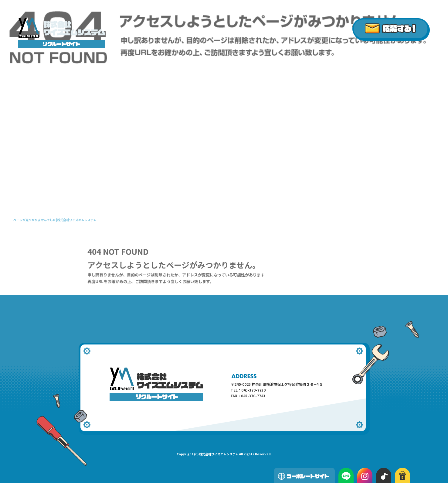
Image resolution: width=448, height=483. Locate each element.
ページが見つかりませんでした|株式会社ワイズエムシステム (55, 220)
